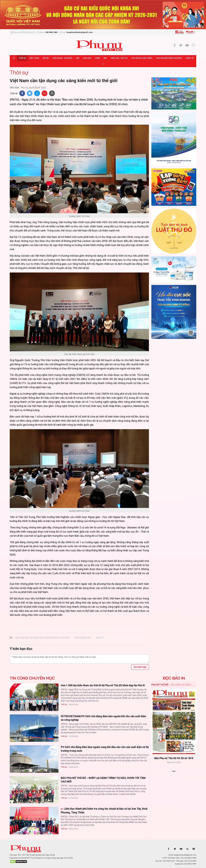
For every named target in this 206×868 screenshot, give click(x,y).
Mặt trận (34, 58)
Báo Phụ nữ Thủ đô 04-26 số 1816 (174, 758)
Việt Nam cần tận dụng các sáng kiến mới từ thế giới (42, 638)
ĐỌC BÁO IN (174, 678)
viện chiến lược (83, 638)
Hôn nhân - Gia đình (62, 58)
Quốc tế (190, 58)
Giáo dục (87, 58)
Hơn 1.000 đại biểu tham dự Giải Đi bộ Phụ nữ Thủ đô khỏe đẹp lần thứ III (103, 685)
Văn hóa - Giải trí (119, 58)
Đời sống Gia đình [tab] (181, 685)
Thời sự (22, 58)
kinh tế (100, 638)
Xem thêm (174, 776)
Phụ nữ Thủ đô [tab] (160, 685)
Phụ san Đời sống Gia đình (169, 58)
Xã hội (46, 58)
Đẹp (105, 58)
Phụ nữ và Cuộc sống (142, 58)
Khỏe (98, 58)
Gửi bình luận (140, 667)
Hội (78, 58)
